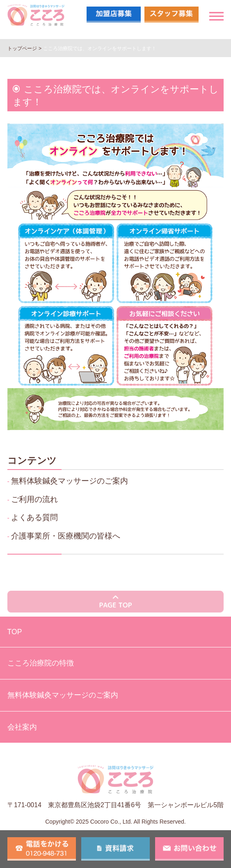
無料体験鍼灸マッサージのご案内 (70, 481)
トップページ (22, 48)
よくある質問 (34, 517)
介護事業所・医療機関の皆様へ (66, 536)
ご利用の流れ (34, 499)
